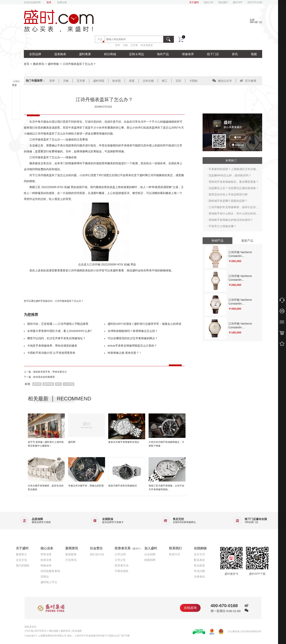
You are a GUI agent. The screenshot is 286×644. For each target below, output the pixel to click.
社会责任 (96, 548)
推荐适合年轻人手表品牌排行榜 (228, 194)
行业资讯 (71, 560)
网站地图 (54, 631)
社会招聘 (150, 554)
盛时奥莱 (85, 54)
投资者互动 (122, 565)
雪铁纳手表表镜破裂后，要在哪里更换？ (234, 182)
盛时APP (238, 2)
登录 (49, 2)
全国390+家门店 (256, 21)
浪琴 (118, 45)
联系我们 (175, 548)
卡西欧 (193, 81)
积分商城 (110, 54)
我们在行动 (97, 554)
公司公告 (120, 560)
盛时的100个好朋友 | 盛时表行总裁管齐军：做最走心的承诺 (144, 324)
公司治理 (120, 554)
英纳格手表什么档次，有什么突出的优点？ (232, 214)
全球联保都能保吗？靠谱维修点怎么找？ (133, 331)
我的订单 (209, 2)
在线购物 (200, 548)
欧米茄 (117, 81)
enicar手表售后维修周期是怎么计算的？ (132, 346)
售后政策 (199, 565)
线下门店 (213, 54)
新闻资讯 (72, 548)
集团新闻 (71, 554)
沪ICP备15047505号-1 (37, 631)
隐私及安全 (31, 627)
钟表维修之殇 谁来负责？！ (125, 353)
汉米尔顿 (148, 81)
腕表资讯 (39, 64)
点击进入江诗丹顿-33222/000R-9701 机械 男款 (107, 264)
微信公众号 (222, 81)
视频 (254, 54)
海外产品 (163, 54)
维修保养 (188, 54)
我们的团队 (23, 565)
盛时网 (37, 384)
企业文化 (21, 560)
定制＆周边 (137, 54)
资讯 (235, 54)
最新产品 (247, 241)
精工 (165, 81)
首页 (27, 64)
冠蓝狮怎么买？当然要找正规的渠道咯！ (234, 188)
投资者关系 (129, 548)
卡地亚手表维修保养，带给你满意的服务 (52, 346)
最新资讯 (65, 631)
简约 (58, 384)
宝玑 (178, 81)
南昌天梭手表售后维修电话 (123, 486)
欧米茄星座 (147, 45)
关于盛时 (194, 2)
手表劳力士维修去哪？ (222, 226)
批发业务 (46, 560)
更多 (14, 85)
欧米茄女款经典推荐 (44, 377)
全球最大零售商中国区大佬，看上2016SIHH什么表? (59, 331)
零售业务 (46, 554)
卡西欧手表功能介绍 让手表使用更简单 (51, 353)
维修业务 (46, 565)
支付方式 (199, 554)
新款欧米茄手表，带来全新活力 (50, 372)
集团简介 (21, 554)
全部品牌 (35, 54)
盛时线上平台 (49, 582)
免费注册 (62, 2)
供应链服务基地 (50, 571)
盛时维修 (53, 64)
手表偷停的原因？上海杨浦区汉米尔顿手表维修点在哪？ (234, 170)
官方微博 (248, 81)
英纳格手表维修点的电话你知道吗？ (231, 220)
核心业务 (47, 548)
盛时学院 (99, 81)
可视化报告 (122, 571)
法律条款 (199, 577)
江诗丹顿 (69, 384)
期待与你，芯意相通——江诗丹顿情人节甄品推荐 (58, 324)
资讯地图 (77, 631)
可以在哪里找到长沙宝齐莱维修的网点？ (133, 338)
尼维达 (45, 577)
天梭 (125, 45)
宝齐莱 (134, 45)
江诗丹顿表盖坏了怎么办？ (69, 301)
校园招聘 (150, 560)
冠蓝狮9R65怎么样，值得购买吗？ (230, 175)
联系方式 (175, 554)
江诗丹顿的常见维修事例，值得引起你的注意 (234, 208)
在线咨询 (190, 608)
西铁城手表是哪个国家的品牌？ (228, 201)
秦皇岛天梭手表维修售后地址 (124, 442)
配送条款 (199, 560)
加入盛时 (151, 548)
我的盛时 (223, 2)
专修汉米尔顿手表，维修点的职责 (86, 486)
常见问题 (199, 571)
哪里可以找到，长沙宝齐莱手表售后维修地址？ (56, 338)
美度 (132, 81)
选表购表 (60, 54)
